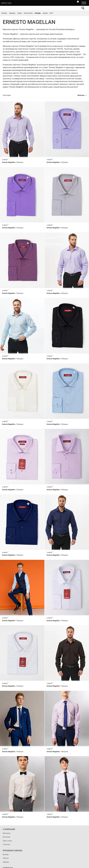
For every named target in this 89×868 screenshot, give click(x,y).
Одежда (12, 13)
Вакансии (6, 837)
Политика (7, 844)
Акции (45, 13)
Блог (51, 13)
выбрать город (6, 3)
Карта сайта (7, 841)
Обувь (20, 13)
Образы (4, 13)
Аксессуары (28, 13)
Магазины (7, 833)
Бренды (38, 13)
